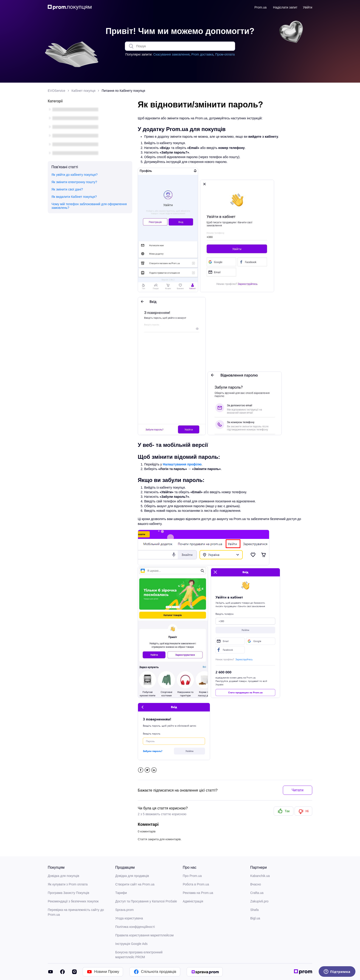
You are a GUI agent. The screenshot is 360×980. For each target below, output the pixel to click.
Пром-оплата (225, 54)
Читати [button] (298, 790)
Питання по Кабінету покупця (124, 91)
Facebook (141, 770)
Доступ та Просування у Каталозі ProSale (146, 901)
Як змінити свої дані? (67, 189)
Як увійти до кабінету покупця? (75, 175)
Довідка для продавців (132, 876)
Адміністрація (193, 901)
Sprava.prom (124, 910)
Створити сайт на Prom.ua (135, 884)
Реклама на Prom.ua (198, 893)
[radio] (284, 811)
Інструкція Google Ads (131, 944)
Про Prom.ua (192, 876)
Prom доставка (202, 54)
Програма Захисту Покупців (68, 893)
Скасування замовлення (172, 54)
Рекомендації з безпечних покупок (73, 901)
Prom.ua (260, 7)
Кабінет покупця (83, 91)
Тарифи (121, 893)
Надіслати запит (285, 7)
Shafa (255, 910)
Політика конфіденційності (135, 927)
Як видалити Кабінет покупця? (74, 197)
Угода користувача (129, 918)
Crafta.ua (257, 893)
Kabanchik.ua (260, 876)
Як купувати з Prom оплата (68, 884)
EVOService (56, 91)
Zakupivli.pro (259, 901)
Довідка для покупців (63, 876)
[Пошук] (180, 46)
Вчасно (256, 884)
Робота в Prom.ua (196, 884)
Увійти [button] (308, 7)
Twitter (147, 770)
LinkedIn (154, 770)
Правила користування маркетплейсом (144, 935)
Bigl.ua (255, 918)
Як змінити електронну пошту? (74, 182)
